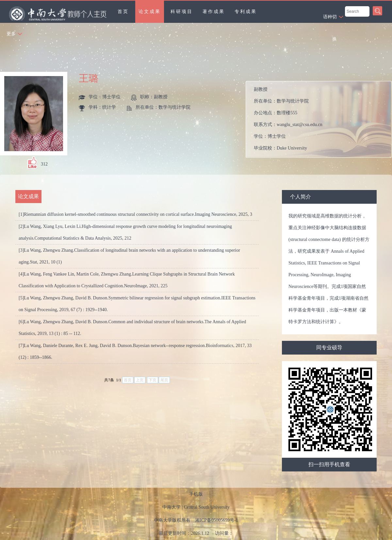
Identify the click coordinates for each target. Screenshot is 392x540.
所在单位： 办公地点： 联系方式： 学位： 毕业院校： (321, 119)
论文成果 (150, 12)
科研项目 (182, 12)
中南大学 (171, 507)
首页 (123, 12)
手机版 (196, 494)
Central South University (207, 507)
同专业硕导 (329, 348)
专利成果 (246, 12)
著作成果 (214, 12)
